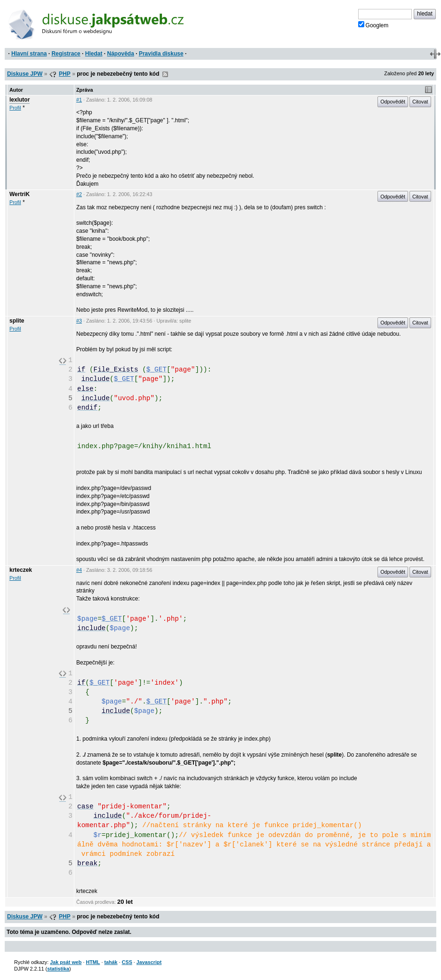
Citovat (420, 102)
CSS (127, 962)
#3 (79, 321)
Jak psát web (66, 962)
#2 (79, 194)
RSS (165, 74)
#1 (79, 100)
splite (17, 321)
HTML (93, 962)
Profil (15, 108)
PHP (65, 74)
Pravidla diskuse (161, 54)
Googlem (373, 25)
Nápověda (121, 54)
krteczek (21, 570)
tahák (111, 962)
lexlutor (20, 100)
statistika (58, 969)
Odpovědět (393, 102)
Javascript (149, 962)
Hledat (94, 54)
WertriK (20, 194)
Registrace (66, 54)
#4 (79, 570)
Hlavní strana (29, 54)
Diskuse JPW (25, 74)
